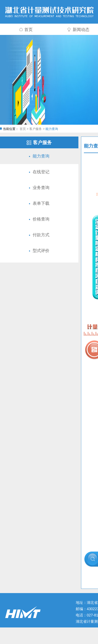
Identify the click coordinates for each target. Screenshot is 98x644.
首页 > (25, 129)
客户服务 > (37, 129)
